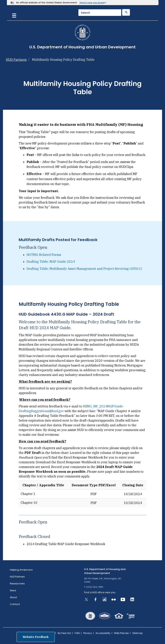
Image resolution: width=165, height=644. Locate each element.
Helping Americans (21, 570)
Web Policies (121, 633)
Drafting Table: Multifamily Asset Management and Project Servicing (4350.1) (84, 269)
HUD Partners (16, 60)
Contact (15, 604)
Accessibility (103, 633)
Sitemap (137, 633)
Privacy (88, 633)
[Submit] (126, 12)
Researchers (17, 584)
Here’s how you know (92, 3)
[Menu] (14, 15)
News (13, 590)
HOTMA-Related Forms (44, 255)
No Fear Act (64, 633)
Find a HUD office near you (100, 592)
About (13, 597)
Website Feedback (36, 637)
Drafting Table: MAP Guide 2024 (51, 262)
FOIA (77, 633)
